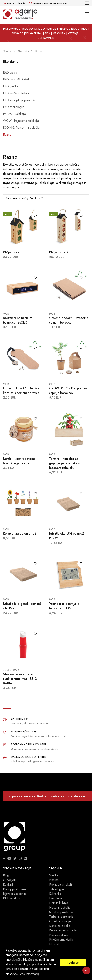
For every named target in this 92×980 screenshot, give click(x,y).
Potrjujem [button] (73, 963)
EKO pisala (10, 73)
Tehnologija (56, 889)
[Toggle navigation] (87, 3)
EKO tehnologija (14, 107)
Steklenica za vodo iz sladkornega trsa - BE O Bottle (20, 679)
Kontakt (8, 885)
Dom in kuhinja (59, 903)
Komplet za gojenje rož (20, 534)
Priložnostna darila (61, 940)
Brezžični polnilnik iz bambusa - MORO (17, 320)
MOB (6, 314)
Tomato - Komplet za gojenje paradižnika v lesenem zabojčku (64, 463)
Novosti (54, 944)
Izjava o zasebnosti (16, 894)
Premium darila (59, 935)
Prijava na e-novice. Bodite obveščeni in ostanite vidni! (48, 796)
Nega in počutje (60, 908)
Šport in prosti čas (61, 912)
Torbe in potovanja (61, 917)
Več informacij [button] (29, 974)
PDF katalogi (11, 898)
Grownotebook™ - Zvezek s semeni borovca (69, 320)
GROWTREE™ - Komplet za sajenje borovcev (68, 391)
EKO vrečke (11, 86)
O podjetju (10, 880)
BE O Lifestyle (11, 670)
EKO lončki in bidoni (16, 93)
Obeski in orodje (60, 921)
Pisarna (54, 880)
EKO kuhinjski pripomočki (19, 100)
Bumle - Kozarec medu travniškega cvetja (19, 461)
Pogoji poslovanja (14, 889)
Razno (7, 135)
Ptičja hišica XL (60, 252)
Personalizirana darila (63, 930)
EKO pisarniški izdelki (17, 80)
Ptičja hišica (11, 252)
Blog (6, 875)
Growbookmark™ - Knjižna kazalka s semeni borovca (21, 391)
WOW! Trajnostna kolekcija (21, 121)
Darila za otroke (60, 926)
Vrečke (54, 875)
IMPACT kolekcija (14, 114)
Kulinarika (55, 894)
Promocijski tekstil (61, 885)
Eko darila (11, 61)
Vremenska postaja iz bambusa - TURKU (64, 606)
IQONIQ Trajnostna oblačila (21, 128)
